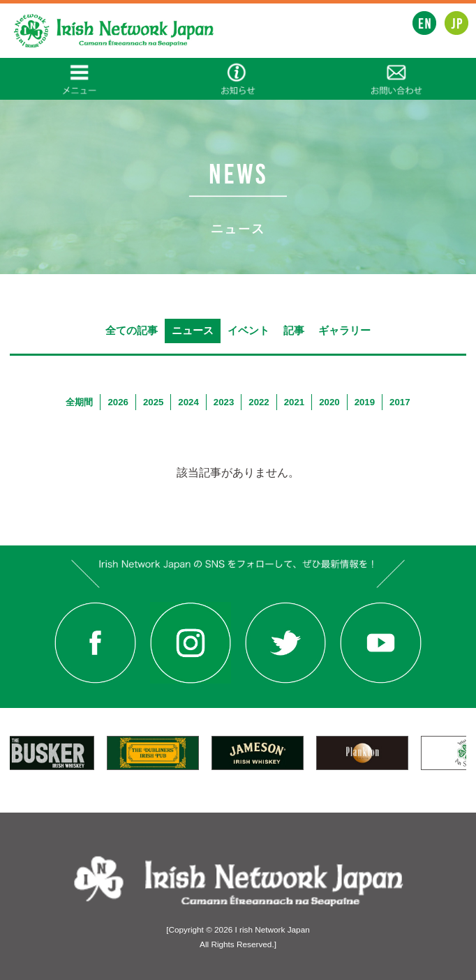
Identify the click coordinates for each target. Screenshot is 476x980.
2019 (365, 402)
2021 (294, 402)
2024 (188, 402)
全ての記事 (132, 331)
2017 (400, 402)
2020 (329, 402)
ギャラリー (344, 331)
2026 (118, 402)
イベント (248, 331)
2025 (153, 402)
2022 (259, 402)
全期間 (79, 402)
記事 (294, 331)
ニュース (193, 331)
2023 (224, 402)
